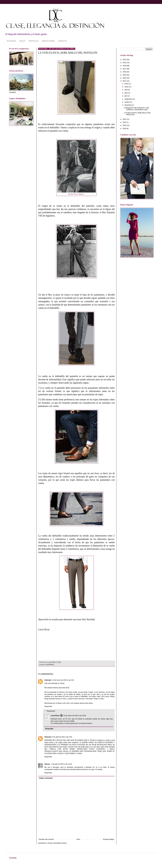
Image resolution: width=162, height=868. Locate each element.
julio (126, 96)
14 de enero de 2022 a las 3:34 (63, 680)
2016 (125, 66)
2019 (125, 75)
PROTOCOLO (34, 41)
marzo (127, 87)
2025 (125, 125)
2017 (125, 69)
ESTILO (22, 41)
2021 (125, 81)
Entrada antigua (109, 839)
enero (127, 84)
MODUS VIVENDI (48, 41)
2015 (125, 63)
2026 (125, 129)
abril (126, 90)
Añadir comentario (46, 778)
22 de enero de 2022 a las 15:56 (75, 716)
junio (126, 93)
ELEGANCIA (12, 41)
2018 (125, 72)
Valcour (47, 764)
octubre (127, 102)
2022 (125, 119)
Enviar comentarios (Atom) (57, 843)
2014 (125, 60)
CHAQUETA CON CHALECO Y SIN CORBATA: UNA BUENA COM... (137, 109)
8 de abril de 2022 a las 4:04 (62, 737)
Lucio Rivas (55, 716)
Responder (48, 706)
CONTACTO (62, 41)
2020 (125, 78)
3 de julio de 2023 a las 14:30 (62, 764)
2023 (125, 122)
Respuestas (51, 711)
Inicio (78, 839)
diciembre (128, 105)
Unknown (48, 680)
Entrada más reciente (46, 839)
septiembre (129, 99)
